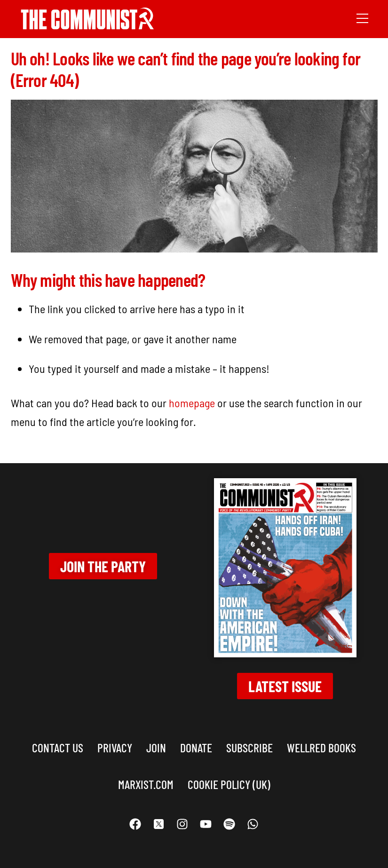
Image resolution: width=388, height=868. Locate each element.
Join (156, 747)
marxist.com (146, 784)
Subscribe (249, 747)
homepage (192, 403)
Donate (196, 747)
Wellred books (321, 747)
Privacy (115, 747)
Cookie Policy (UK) (229, 784)
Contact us (58, 747)
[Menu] (362, 17)
